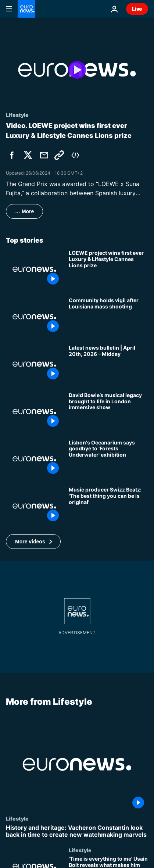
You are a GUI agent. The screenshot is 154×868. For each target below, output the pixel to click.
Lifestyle (17, 818)
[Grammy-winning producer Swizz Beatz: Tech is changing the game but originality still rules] (108, 506)
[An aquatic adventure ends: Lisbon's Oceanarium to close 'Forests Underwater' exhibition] (108, 459)
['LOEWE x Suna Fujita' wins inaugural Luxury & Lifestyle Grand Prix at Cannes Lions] (108, 269)
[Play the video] (77, 70)
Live (137, 9)
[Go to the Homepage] (26, 9)
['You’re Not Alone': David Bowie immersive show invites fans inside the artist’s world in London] (108, 412)
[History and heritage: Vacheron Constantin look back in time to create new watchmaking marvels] (77, 831)
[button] (33, 542)
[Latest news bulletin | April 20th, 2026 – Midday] (108, 364)
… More (24, 211)
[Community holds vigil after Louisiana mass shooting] (108, 317)
